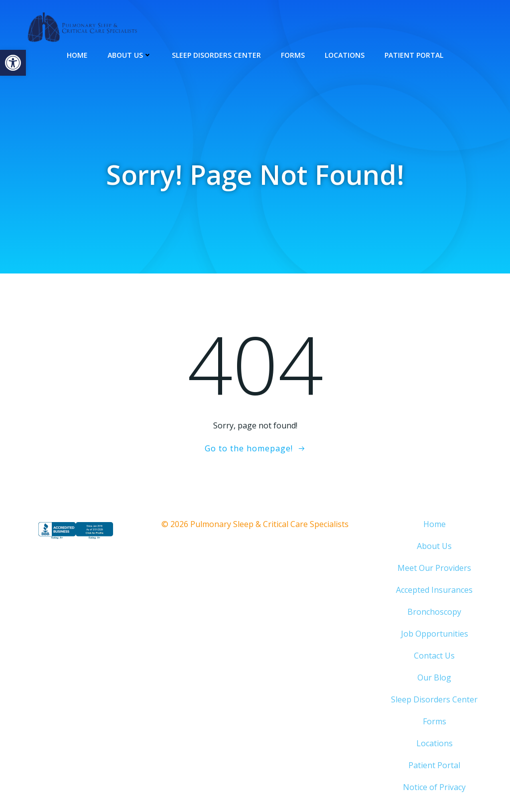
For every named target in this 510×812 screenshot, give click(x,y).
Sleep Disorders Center (216, 55)
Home (77, 55)
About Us (130, 55)
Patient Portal (414, 55)
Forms (293, 55)
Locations (345, 55)
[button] (13, 63)
